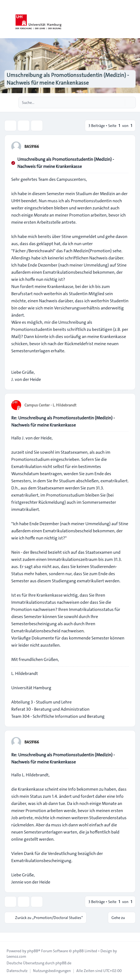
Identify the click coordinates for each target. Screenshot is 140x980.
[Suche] (120, 103)
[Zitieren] (124, 146)
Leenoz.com (16, 956)
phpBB (33, 951)
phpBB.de (63, 963)
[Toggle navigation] (133, 19)
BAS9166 (32, 146)
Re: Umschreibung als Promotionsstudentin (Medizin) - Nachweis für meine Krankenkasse (63, 421)
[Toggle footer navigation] (7, 937)
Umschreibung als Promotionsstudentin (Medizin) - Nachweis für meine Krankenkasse (66, 163)
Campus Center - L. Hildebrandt (50, 405)
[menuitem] (17, 971)
